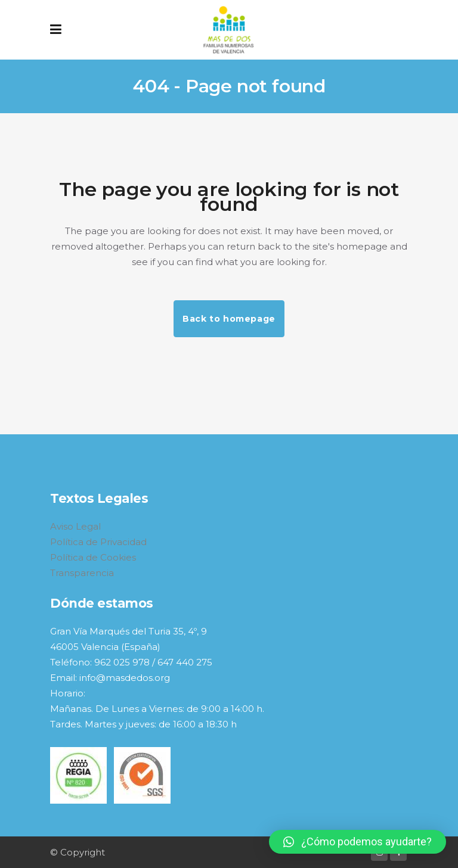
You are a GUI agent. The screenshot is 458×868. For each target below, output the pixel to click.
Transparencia (82, 573)
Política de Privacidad (98, 542)
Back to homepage (229, 319)
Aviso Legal (75, 526)
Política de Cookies (93, 557)
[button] (358, 842)
